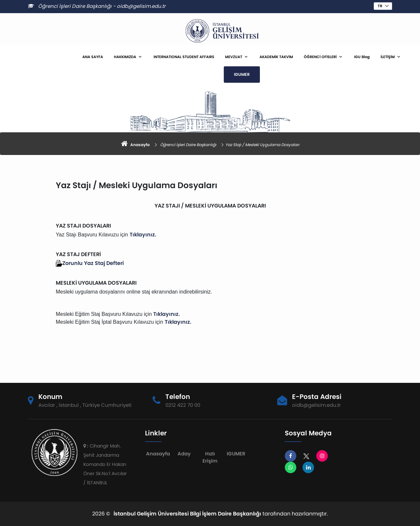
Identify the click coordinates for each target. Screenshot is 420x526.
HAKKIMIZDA (125, 57)
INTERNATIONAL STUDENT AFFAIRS (184, 57)
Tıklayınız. (143, 235)
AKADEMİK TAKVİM (276, 57)
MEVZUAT (234, 57)
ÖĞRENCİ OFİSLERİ (320, 57)
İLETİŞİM (388, 57)
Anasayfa (158, 454)
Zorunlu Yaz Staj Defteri (93, 263)
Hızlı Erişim (210, 457)
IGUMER (242, 74)
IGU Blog (362, 57)
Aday (184, 454)
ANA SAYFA (93, 57)
